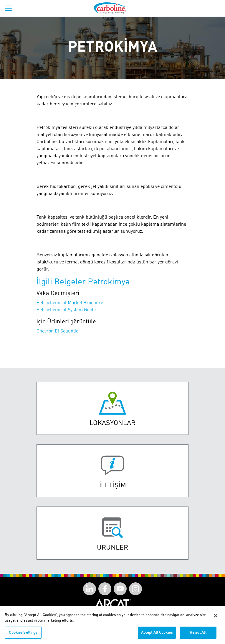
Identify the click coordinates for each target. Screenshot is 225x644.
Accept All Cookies (157, 635)
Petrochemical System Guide (66, 310)
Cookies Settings (23, 635)
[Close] (216, 618)
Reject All (198, 635)
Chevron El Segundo (57, 331)
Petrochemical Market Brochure (70, 303)
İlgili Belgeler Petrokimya (83, 282)
